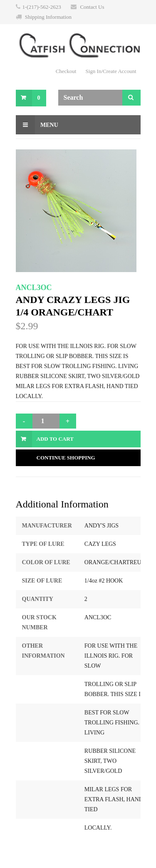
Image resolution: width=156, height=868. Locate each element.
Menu (37, 125)
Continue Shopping (66, 458)
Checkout (66, 71)
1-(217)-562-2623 (42, 7)
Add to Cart (55, 439)
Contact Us (92, 7)
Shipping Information (48, 17)
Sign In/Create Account (111, 71)
